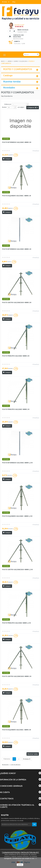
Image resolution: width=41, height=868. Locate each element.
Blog (14, 2)
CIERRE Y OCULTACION (20, 61)
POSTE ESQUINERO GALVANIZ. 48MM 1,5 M (17, 516)
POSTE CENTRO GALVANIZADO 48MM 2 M (17, 302)
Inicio (3, 61)
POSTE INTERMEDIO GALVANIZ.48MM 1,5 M (17, 463)
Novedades (9, 88)
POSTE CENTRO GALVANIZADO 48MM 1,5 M (17, 569)
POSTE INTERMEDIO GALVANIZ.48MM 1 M (17, 249)
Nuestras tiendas (12, 82)
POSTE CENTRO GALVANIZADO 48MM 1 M (17, 676)
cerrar (20, 865)
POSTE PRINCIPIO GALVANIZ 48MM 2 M (16, 356)
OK (34, 824)
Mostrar (4, 107)
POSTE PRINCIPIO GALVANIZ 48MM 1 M (16, 409)
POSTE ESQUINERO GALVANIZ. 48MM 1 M (17, 196)
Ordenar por (8, 104)
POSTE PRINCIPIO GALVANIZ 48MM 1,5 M (16, 623)
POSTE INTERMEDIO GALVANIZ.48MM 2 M (17, 142)
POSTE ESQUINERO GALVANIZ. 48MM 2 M (17, 730)
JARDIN (9, 61)
